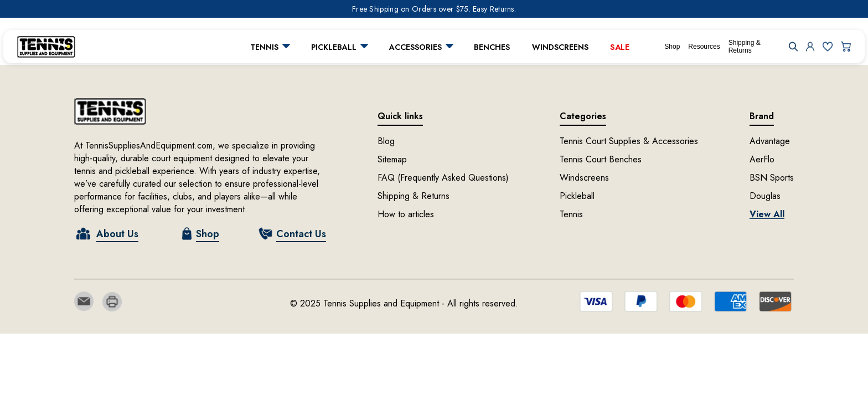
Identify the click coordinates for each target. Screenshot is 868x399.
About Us (117, 234)
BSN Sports (772, 178)
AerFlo (762, 159)
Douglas (765, 196)
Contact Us (301, 234)
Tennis (264, 47)
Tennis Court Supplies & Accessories (629, 141)
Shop (672, 47)
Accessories (415, 47)
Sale (620, 47)
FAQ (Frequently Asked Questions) (443, 178)
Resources (704, 47)
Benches (492, 47)
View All (767, 214)
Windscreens (560, 47)
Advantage (770, 141)
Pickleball (334, 47)
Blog (386, 141)
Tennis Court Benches (601, 159)
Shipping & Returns (745, 47)
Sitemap (392, 159)
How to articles (406, 214)
